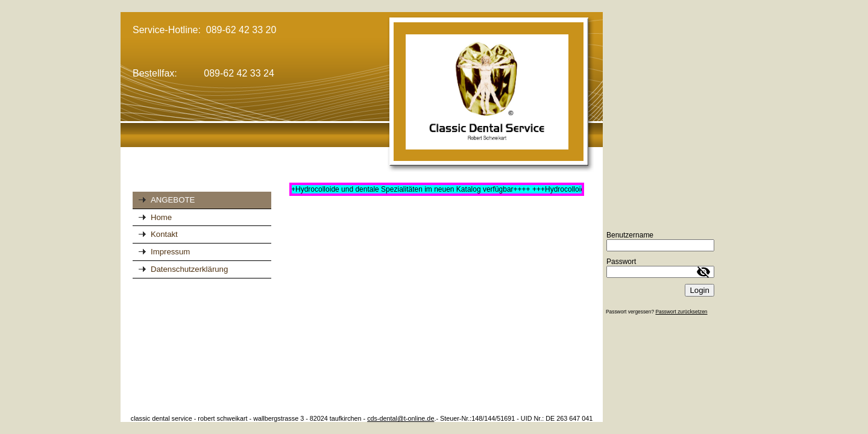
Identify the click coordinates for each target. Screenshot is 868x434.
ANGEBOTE (173, 200)
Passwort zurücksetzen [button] (681, 312)
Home (161, 217)
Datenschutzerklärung (189, 269)
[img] (362, 93)
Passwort (621, 262)
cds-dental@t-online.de (401, 418)
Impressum (170, 252)
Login (700, 290)
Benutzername (630, 235)
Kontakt (164, 234)
